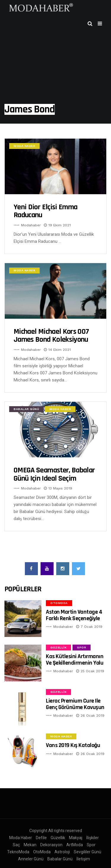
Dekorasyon (51, 845)
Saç (16, 845)
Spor (82, 647)
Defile (41, 838)
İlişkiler (92, 838)
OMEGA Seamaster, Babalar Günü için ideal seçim (54, 474)
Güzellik (58, 647)
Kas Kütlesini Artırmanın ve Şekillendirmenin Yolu (75, 659)
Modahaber (31, 225)
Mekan (30, 845)
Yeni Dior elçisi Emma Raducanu (45, 211)
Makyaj (76, 838)
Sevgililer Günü (87, 852)
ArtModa (75, 845)
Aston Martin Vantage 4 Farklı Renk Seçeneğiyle (74, 615)
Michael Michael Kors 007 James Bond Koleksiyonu (51, 336)
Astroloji (62, 852)
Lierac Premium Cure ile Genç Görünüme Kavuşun (75, 704)
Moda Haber (24, 146)
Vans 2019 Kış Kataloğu (73, 745)
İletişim (83, 859)
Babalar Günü (26, 409)
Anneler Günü (31, 859)
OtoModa (59, 603)
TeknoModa (18, 852)
